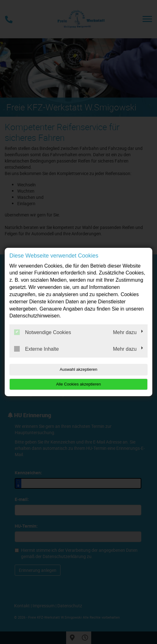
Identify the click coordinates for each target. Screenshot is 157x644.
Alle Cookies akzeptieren (78, 384)
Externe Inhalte (37, 349)
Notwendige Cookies (43, 332)
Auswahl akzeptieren (79, 369)
